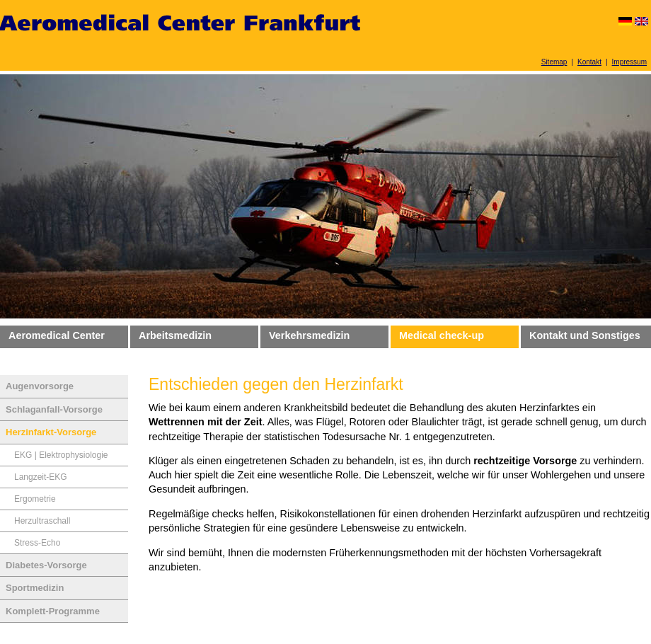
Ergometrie (35, 499)
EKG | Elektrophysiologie (61, 455)
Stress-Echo (37, 543)
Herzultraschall (42, 521)
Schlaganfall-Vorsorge (54, 409)
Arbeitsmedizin (175, 335)
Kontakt (589, 62)
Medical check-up (442, 335)
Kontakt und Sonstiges (585, 335)
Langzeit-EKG (41, 477)
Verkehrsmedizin (309, 335)
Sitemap (554, 62)
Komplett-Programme (53, 611)
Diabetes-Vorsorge (46, 565)
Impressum (629, 62)
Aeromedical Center (57, 335)
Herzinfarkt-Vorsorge (51, 432)
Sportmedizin (35, 588)
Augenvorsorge (40, 386)
